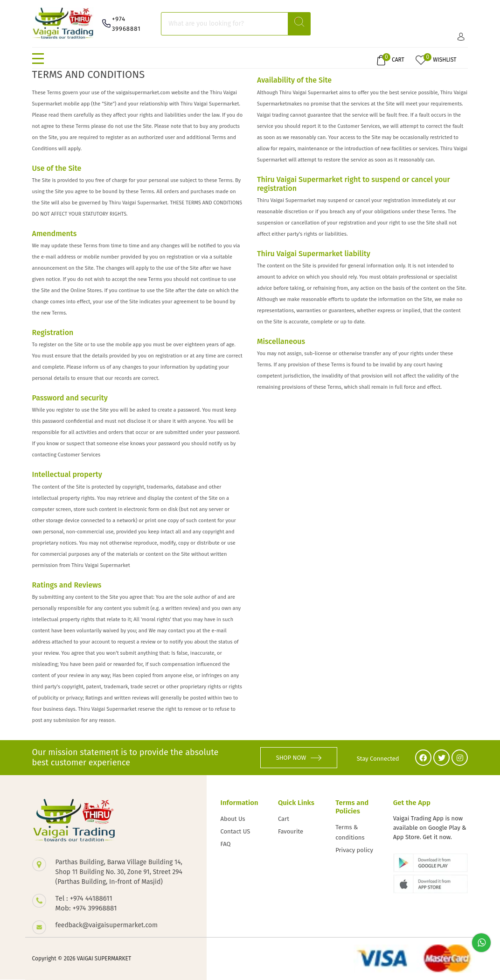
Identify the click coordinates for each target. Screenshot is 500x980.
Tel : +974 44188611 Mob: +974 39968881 (86, 903)
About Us (233, 819)
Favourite (291, 831)
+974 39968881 (126, 24)
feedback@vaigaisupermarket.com (107, 925)
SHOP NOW (299, 758)
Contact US (236, 831)
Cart (284, 819)
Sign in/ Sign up (461, 37)
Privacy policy (354, 850)
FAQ (226, 844)
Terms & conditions (350, 832)
